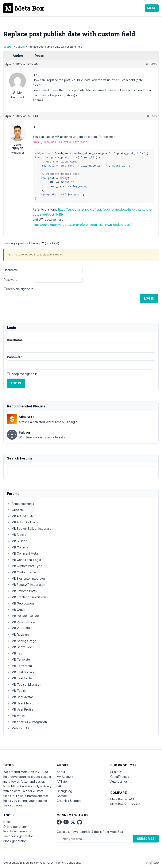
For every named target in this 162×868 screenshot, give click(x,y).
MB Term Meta (19, 666)
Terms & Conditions (68, 863)
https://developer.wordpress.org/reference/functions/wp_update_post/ (82, 225)
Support (8, 47)
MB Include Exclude (23, 616)
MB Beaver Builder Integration (30, 529)
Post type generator (17, 831)
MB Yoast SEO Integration (27, 722)
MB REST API (18, 628)
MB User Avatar (20, 697)
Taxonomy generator (18, 836)
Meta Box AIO (19, 728)
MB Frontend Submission (26, 597)
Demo (7, 822)
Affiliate (62, 781)
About (61, 772)
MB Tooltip (17, 691)
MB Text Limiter (20, 678)
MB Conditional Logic (24, 560)
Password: (11, 280)
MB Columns (18, 547)
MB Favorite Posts (22, 591)
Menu (152, 8)
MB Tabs (15, 653)
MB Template (18, 659)
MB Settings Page (22, 641)
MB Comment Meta (22, 553)
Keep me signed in (20, 289)
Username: (11, 270)
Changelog (64, 791)
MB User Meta (19, 703)
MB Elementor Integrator (26, 578)
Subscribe (146, 839)
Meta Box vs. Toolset (125, 804)
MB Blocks (17, 535)
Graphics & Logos (69, 801)
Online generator (15, 827)
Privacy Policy (45, 863)
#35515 (152, 116)
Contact (62, 796)
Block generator (15, 841)
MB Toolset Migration (24, 685)
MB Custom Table (22, 572)
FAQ (60, 786)
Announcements (20, 504)
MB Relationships (21, 622)
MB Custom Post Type (25, 566)
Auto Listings (119, 781)
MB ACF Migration (22, 516)
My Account (65, 777)
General (20, 47)
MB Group (16, 610)
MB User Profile (20, 709)
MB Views (16, 716)
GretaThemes (120, 777)
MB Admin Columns (22, 522)
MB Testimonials (20, 672)
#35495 (151, 64)
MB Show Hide (20, 647)
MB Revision (18, 635)
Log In (149, 298)
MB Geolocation (20, 603)
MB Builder (17, 541)
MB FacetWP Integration (26, 585)
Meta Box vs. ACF (123, 799)
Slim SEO (116, 772)
